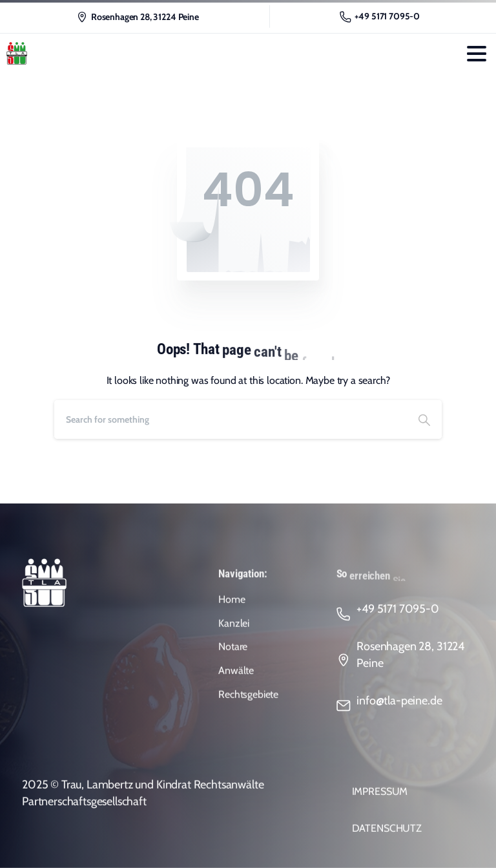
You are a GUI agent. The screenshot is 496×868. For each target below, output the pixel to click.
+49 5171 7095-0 (380, 16)
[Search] (231, 419)
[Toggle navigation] (477, 54)
